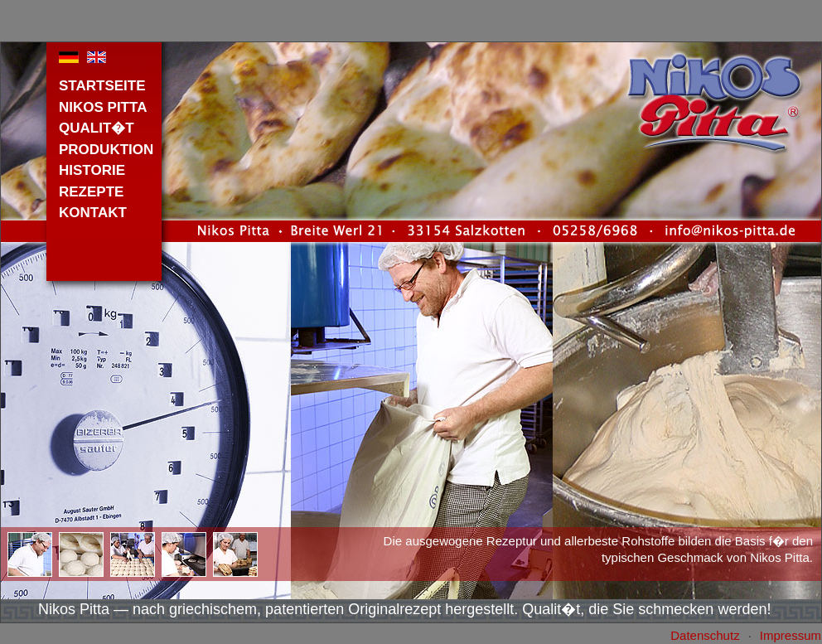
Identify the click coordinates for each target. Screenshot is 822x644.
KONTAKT (93, 213)
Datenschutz (705, 635)
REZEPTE (91, 192)
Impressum (791, 635)
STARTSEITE (102, 86)
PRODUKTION (106, 150)
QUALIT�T (97, 128)
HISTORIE (92, 170)
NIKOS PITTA (103, 107)
